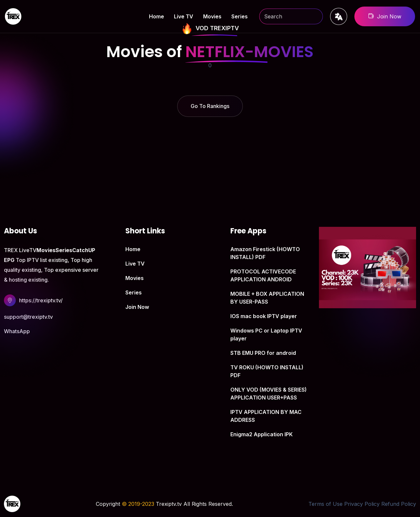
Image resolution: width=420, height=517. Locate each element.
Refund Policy (399, 504)
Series (240, 16)
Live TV (184, 16)
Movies (212, 16)
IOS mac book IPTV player (264, 316)
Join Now (385, 16)
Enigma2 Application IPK (262, 434)
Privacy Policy (362, 504)
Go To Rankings (210, 106)
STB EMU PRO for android (263, 353)
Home (157, 16)
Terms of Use (325, 504)
